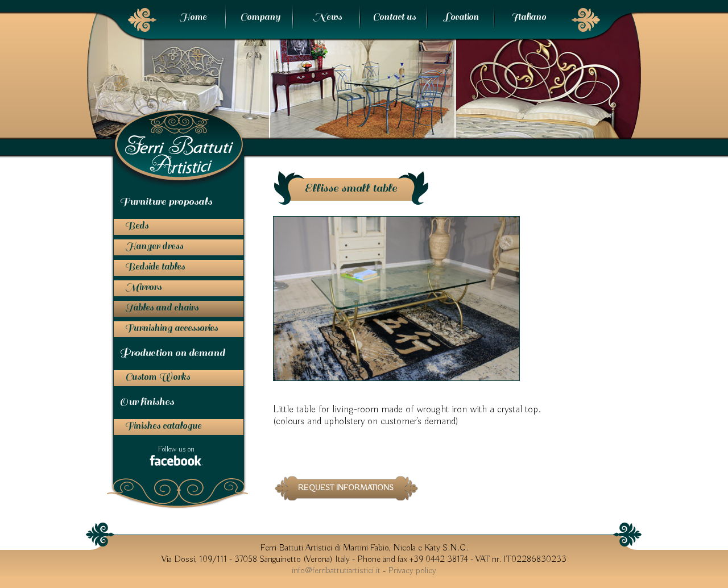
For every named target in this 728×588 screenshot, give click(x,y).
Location (461, 17)
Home (193, 17)
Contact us (394, 17)
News (327, 17)
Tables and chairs (162, 308)
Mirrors (143, 287)
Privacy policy (412, 571)
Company (260, 17)
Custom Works (158, 377)
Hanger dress (154, 246)
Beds (137, 226)
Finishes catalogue (163, 426)
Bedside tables (155, 267)
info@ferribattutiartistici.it (336, 571)
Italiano (529, 17)
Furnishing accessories (171, 328)
